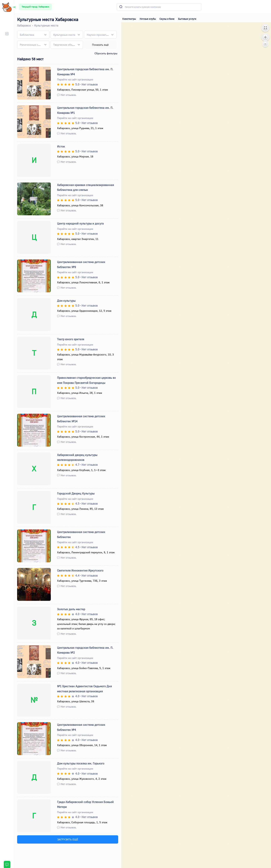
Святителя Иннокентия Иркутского (80, 570)
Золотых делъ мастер (71, 609)
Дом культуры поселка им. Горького (81, 763)
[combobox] (33, 35)
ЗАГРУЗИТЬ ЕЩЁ (68, 839)
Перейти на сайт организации (75, 79)
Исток (61, 146)
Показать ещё (100, 45)
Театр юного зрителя (71, 339)
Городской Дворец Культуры (76, 493)
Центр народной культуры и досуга (80, 223)
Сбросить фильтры (106, 53)
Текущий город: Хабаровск (35, 7)
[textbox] (27, 35)
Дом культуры (66, 301)
